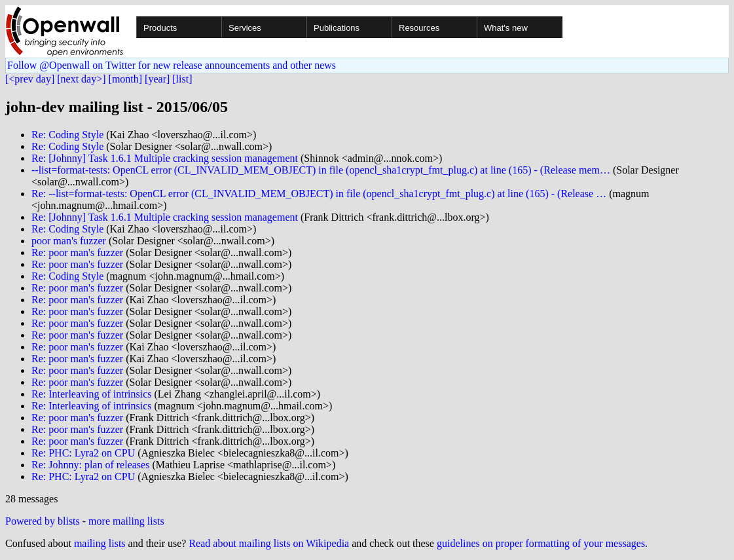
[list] (182, 79)
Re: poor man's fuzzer (77, 252)
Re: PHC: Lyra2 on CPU (83, 453)
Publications (337, 28)
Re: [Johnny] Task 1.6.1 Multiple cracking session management (165, 158)
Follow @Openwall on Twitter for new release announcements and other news (172, 65)
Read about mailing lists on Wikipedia (269, 543)
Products (160, 28)
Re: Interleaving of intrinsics (92, 394)
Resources (419, 28)
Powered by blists (43, 521)
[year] (157, 79)
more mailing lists (126, 521)
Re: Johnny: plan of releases (90, 465)
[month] (126, 79)
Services (245, 28)
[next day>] (81, 79)
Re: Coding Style (67, 135)
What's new (506, 28)
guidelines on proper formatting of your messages (541, 543)
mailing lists (100, 543)
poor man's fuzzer (69, 241)
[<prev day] (30, 79)
